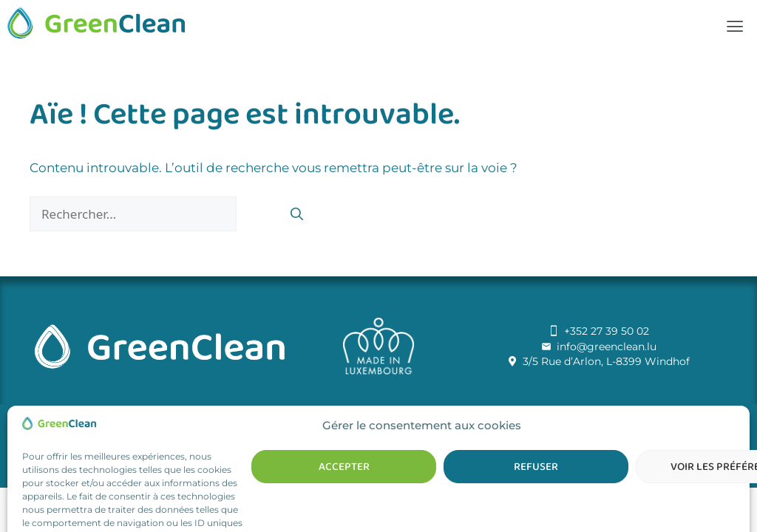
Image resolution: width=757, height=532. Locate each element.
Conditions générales (311, 431)
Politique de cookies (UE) (438, 431)
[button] (734, 26)
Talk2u (510, 412)
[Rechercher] (297, 215)
